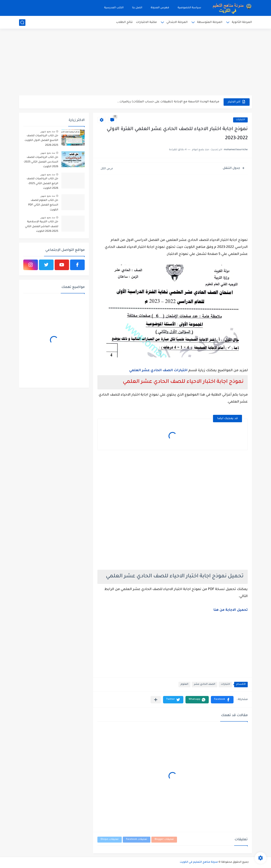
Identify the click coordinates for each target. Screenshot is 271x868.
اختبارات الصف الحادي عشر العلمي (158, 371)
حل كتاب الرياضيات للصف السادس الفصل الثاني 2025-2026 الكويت (41, 162)
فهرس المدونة (160, 8)
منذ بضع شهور (48, 131)
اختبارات (240, 120)
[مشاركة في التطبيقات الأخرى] (156, 700)
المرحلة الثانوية (242, 22)
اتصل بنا (137, 8)
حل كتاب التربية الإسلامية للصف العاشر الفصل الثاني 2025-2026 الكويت (42, 227)
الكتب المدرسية (114, 8)
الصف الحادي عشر (205, 684)
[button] (222, 700)
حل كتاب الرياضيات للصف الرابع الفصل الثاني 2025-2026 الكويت (42, 184)
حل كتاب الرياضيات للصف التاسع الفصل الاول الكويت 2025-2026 (41, 141)
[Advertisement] (135, 62)
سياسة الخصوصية (189, 8)
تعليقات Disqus (110, 840)
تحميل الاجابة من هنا (231, 610)
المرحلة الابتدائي (177, 22)
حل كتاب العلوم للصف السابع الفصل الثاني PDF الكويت (43, 205)
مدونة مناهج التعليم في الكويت (199, 862)
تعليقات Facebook (137, 840)
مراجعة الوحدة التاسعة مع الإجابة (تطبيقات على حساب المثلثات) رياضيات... (168, 102)
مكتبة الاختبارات (146, 22)
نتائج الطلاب (124, 22)
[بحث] (22, 23)
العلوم (184, 684)
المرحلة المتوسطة (210, 22)
